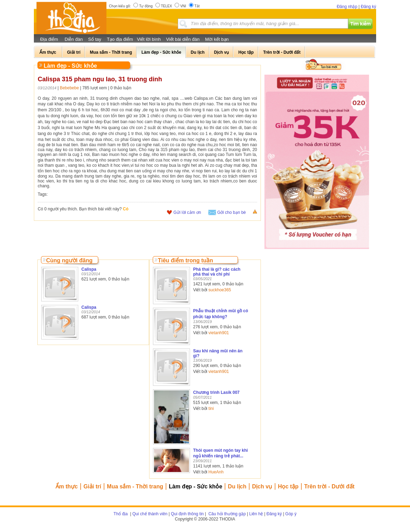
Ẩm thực (67, 486)
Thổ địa (121, 514)
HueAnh (216, 472)
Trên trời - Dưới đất (329, 486)
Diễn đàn (74, 39)
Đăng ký (368, 7)
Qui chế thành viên (150, 514)
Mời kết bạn (217, 39)
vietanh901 (219, 333)
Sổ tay (95, 39)
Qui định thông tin (187, 514)
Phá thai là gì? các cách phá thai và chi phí (217, 272)
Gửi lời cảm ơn (187, 212)
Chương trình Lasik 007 (216, 392)
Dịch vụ (262, 486)
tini (211, 409)
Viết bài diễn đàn (183, 39)
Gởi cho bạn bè (232, 212)
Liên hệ (256, 514)
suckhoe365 (220, 290)
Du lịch (237, 486)
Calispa (89, 269)
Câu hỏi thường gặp (226, 514)
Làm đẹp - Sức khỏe (196, 486)
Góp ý (291, 514)
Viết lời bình (149, 39)
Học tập (288, 486)
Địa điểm (49, 39)
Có (126, 209)
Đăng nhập (347, 7)
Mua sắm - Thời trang (135, 486)
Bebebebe (69, 88)
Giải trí (92, 486)
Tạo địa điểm (120, 39)
